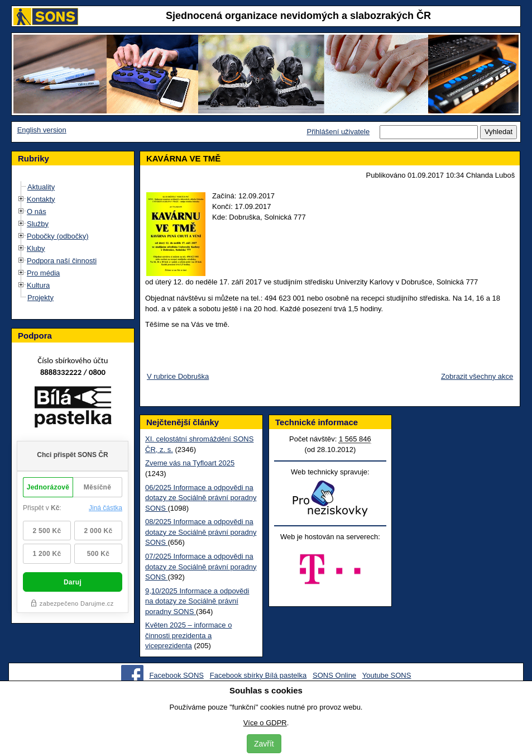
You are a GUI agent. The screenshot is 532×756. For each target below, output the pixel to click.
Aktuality (41, 187)
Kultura (38, 285)
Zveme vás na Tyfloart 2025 (190, 463)
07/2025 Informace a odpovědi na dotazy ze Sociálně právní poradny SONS (201, 567)
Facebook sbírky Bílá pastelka (258, 675)
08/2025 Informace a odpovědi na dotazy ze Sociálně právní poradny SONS (201, 532)
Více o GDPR (265, 723)
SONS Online (334, 675)
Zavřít (264, 744)
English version (42, 130)
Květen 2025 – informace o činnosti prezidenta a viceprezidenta (188, 635)
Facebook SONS (176, 675)
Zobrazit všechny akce (477, 376)
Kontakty (41, 199)
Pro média (43, 273)
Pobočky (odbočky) (58, 236)
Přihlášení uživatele (338, 132)
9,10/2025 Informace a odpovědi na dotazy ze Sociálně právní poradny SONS (197, 601)
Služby (38, 224)
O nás (37, 211)
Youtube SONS (387, 675)
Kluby (36, 248)
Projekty (40, 298)
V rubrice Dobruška (178, 376)
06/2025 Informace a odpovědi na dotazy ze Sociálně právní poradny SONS (201, 498)
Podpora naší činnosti (62, 261)
